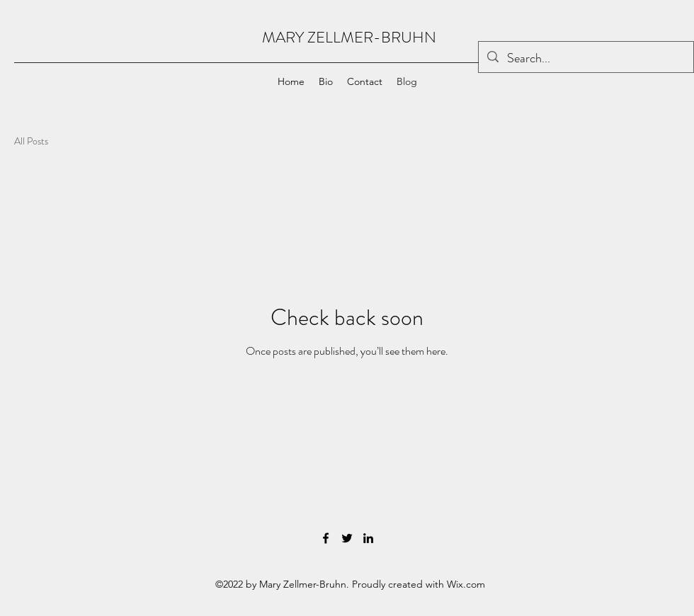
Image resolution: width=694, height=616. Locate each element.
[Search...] (585, 59)
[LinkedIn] (368, 538)
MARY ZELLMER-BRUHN (349, 37)
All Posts (31, 141)
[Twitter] (347, 538)
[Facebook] (326, 538)
